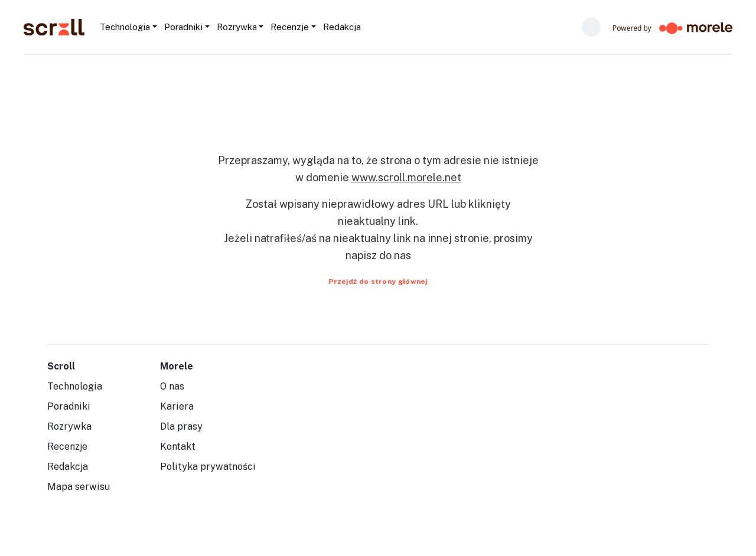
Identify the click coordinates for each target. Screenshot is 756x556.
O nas (172, 386)
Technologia (75, 386)
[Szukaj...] (365, 27)
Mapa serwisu (79, 487)
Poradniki (69, 406)
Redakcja (68, 467)
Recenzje (67, 447)
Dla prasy (181, 426)
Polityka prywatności (208, 467)
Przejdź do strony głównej (378, 282)
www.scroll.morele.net (406, 177)
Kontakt (178, 447)
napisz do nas (378, 255)
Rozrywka (69, 426)
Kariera (177, 406)
